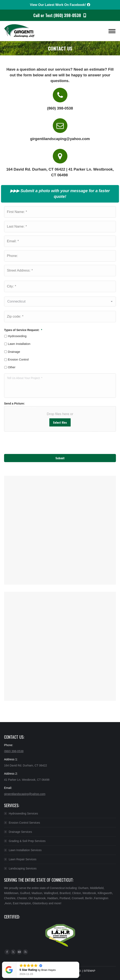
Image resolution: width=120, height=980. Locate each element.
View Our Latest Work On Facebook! (60, 5)
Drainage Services (20, 832)
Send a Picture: (14, 403)
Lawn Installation (19, 344)
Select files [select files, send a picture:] (60, 422)
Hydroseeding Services (23, 813)
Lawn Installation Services (25, 850)
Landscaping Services (23, 868)
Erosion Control (18, 360)
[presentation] (25, 441)
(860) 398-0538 (14, 751)
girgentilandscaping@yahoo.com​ (25, 794)
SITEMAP (89, 971)
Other (12, 367)
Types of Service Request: (23, 330)
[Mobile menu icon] (112, 31)
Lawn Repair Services (23, 859)
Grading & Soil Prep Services (27, 841)
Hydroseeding (17, 336)
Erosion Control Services (24, 823)
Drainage (14, 352)
